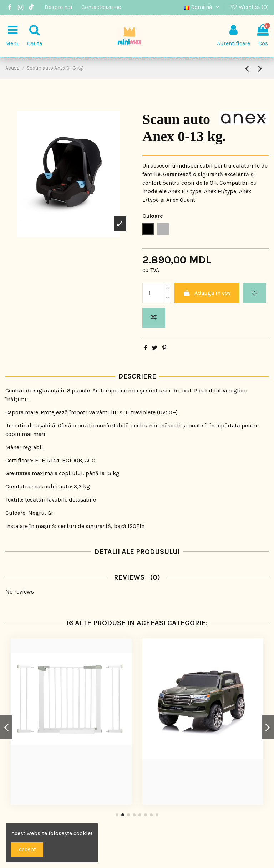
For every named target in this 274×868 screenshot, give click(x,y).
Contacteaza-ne (101, 7)
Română (202, 7)
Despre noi (59, 7)
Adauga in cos (207, 293)
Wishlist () (249, 7)
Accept (27, 849)
